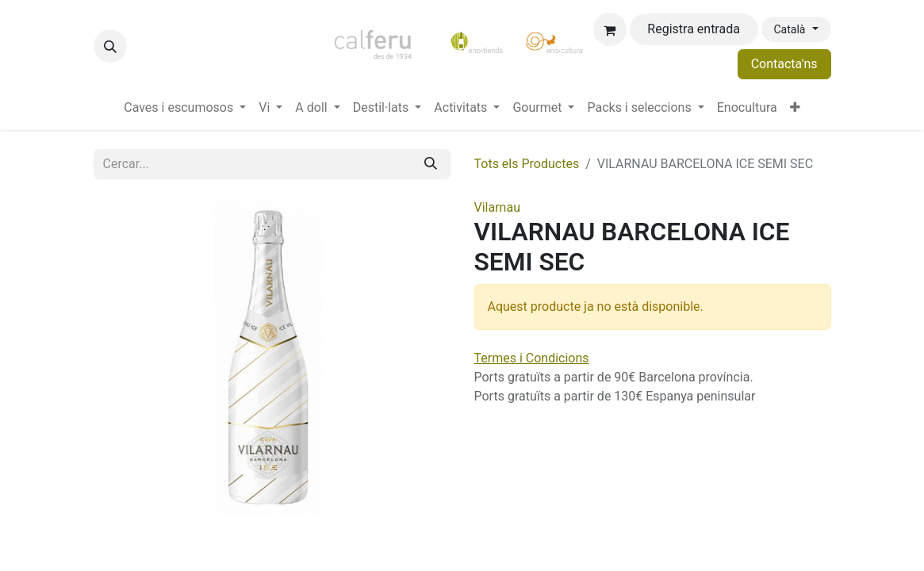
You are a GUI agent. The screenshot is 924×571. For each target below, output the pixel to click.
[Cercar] (431, 164)
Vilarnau (497, 207)
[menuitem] (185, 108)
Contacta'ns (784, 64)
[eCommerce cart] (610, 29)
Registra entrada (694, 29)
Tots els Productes (527, 164)
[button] (110, 46)
